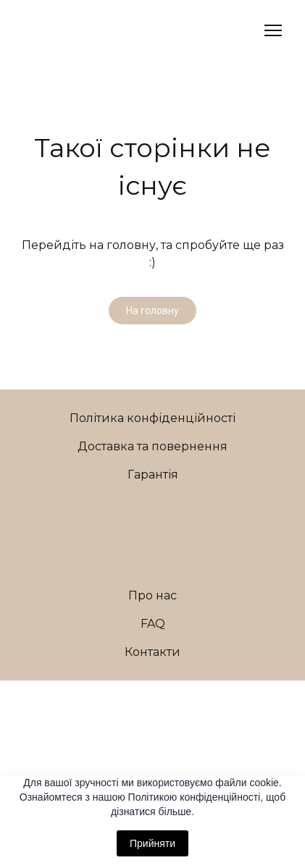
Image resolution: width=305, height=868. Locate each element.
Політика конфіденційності (152, 418)
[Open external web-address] (153, 700)
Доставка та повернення (152, 446)
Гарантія (153, 475)
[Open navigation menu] (273, 30)
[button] (152, 311)
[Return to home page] (57, 30)
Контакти (152, 652)
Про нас (152, 595)
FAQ (153, 624)
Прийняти (152, 843)
